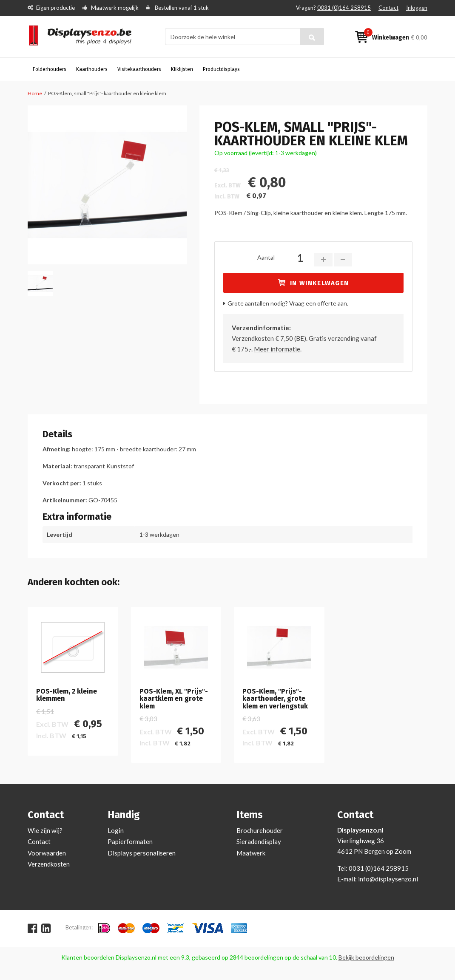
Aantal (266, 257)
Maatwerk (251, 853)
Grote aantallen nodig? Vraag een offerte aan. (288, 303)
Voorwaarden (47, 853)
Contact (388, 8)
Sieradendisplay (259, 841)
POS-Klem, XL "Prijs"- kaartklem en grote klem (174, 699)
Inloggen (417, 8)
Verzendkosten (49, 864)
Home (35, 93)
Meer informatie (277, 349)
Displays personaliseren (142, 853)
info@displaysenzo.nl (388, 879)
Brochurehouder (260, 830)
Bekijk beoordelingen (366, 957)
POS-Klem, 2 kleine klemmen (67, 695)
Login (116, 830)
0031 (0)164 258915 (344, 8)
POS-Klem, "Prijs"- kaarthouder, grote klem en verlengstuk (275, 699)
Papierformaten (130, 841)
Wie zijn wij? (45, 830)
